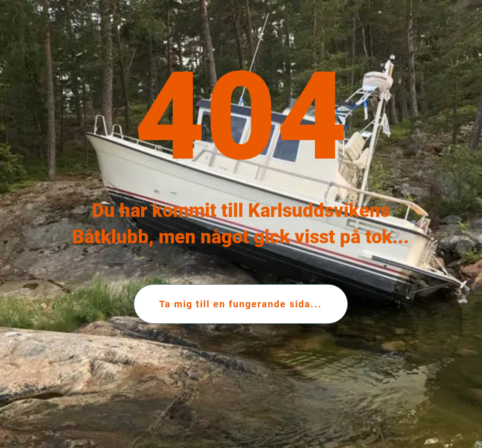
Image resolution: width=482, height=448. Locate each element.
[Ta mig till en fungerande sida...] (241, 304)
